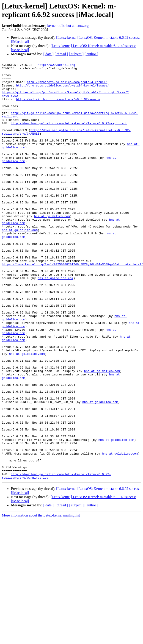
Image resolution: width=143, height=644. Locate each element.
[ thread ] (61, 54)
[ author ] (91, 54)
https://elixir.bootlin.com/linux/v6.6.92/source (58, 107)
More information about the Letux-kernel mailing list (41, 598)
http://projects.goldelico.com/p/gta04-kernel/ (67, 86)
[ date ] (48, 54)
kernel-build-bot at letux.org (68, 26)
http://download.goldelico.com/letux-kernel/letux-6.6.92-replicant (69, 136)
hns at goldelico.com (52, 247)
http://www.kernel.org (56, 65)
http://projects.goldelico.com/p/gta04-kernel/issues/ (63, 90)
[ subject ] (76, 54)
